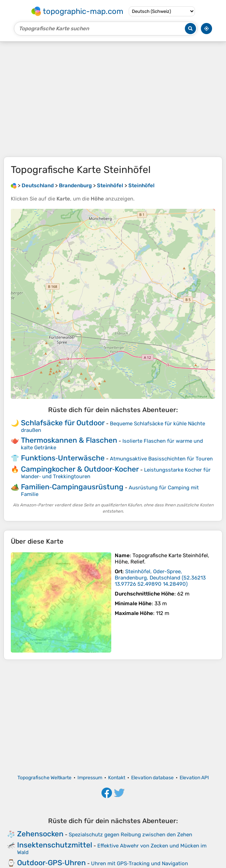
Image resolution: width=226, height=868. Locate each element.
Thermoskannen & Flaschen (69, 440)
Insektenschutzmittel (55, 845)
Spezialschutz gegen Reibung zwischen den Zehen (130, 835)
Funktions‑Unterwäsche (63, 458)
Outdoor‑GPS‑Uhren (51, 863)
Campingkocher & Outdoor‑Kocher (80, 469)
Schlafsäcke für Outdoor (63, 423)
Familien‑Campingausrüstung (72, 487)
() (160, 578)
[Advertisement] (113, 99)
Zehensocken (40, 834)
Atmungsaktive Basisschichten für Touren (161, 459)
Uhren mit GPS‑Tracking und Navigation (140, 863)
